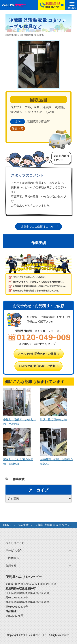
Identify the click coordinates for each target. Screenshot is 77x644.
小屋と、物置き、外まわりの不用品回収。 (20, 419)
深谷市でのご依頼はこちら (37, 226)
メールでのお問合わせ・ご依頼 (37, 354)
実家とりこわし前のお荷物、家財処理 (18, 459)
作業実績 (19, 479)
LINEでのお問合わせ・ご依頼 (37, 366)
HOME (7, 525)
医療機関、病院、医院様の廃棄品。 (56, 459)
